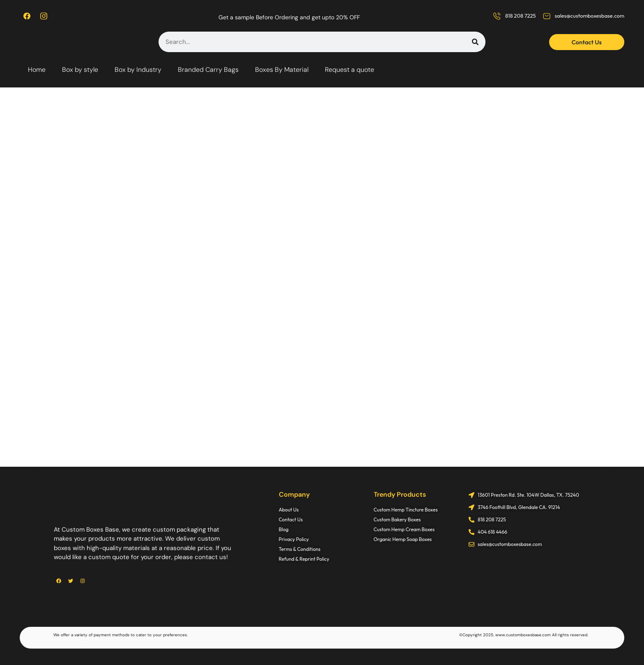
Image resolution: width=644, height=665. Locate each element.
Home (37, 70)
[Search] (475, 42)
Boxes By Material (282, 70)
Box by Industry (138, 70)
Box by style (80, 70)
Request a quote (350, 70)
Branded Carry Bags (208, 70)
